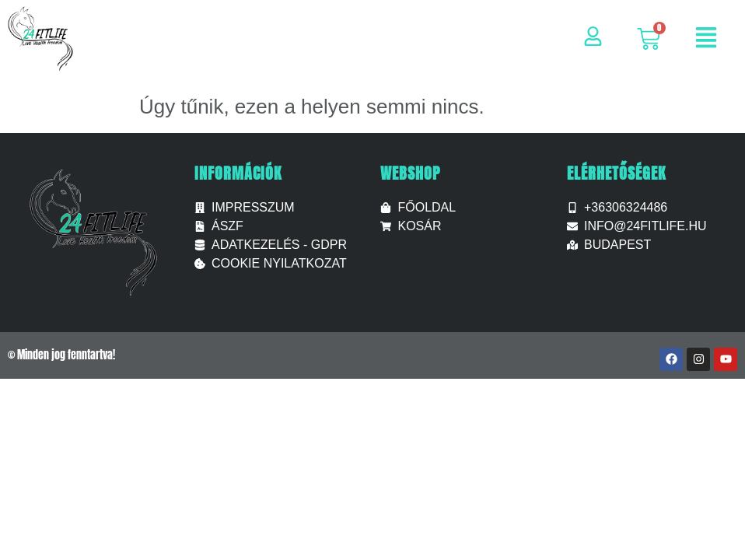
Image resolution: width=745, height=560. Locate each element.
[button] (706, 39)
